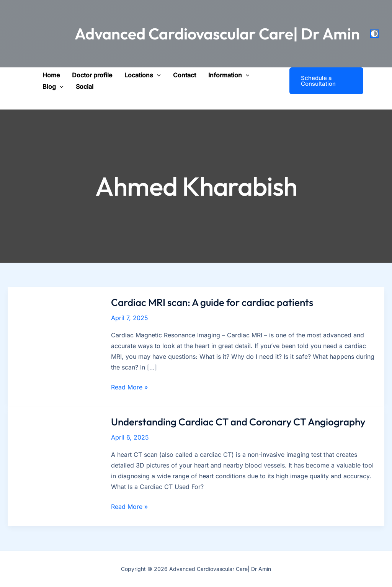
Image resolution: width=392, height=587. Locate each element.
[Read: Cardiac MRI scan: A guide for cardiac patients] (55, 346)
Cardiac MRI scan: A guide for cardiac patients (212, 302)
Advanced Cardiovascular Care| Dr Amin (217, 34)
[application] (157, 75)
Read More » (129, 387)
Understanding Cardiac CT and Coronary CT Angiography (238, 422)
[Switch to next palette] (374, 34)
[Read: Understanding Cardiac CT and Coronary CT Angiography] (55, 466)
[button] (143, 75)
